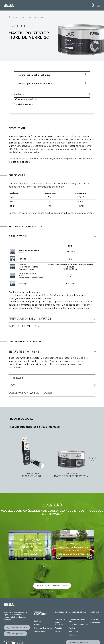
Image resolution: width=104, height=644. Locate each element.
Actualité (72, 635)
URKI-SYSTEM (40, 631)
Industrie (94, 619)
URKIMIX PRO (61, 619)
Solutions (38, 621)
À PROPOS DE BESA (77, 612)
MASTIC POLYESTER (35, 18)
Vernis (57, 631)
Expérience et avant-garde (78, 620)
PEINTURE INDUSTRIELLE (40, 613)
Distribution (73, 631)
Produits (37, 625)
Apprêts (58, 628)
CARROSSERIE (18, 18)
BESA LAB (95, 612)
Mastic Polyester (59, 624)
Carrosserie (95, 623)
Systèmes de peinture (43, 628)
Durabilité (73, 628)
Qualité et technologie (78, 625)
